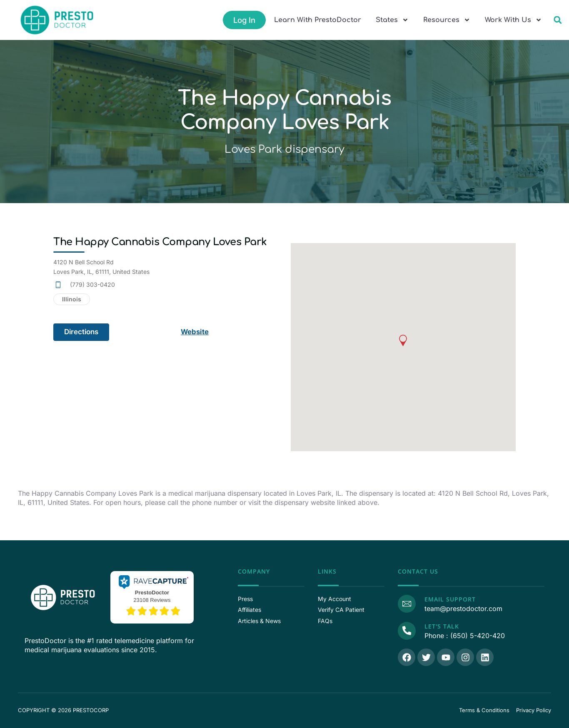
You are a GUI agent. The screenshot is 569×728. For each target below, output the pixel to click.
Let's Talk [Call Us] (441, 626)
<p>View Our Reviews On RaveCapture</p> (152, 596)
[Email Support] (407, 604)
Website (195, 332)
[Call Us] (407, 631)
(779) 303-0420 (92, 284)
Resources (447, 20)
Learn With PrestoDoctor (318, 20)
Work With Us (513, 20)
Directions (81, 332)
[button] (558, 20)
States (392, 20)
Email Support (450, 599)
